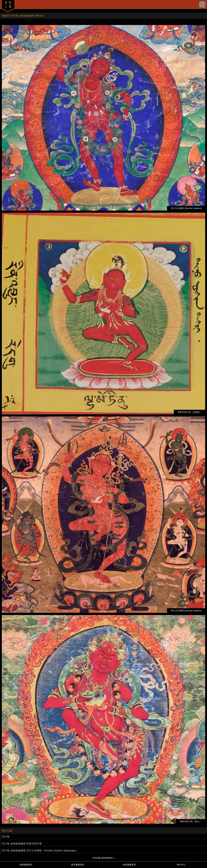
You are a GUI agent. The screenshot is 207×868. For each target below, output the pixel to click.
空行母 (6, 837)
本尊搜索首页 (26, 865)
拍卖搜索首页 (129, 865)
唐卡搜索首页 (78, 865)
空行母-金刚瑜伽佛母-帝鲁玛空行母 (22, 844)
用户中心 (181, 865)
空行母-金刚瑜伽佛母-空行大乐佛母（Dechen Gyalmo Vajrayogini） (40, 851)
